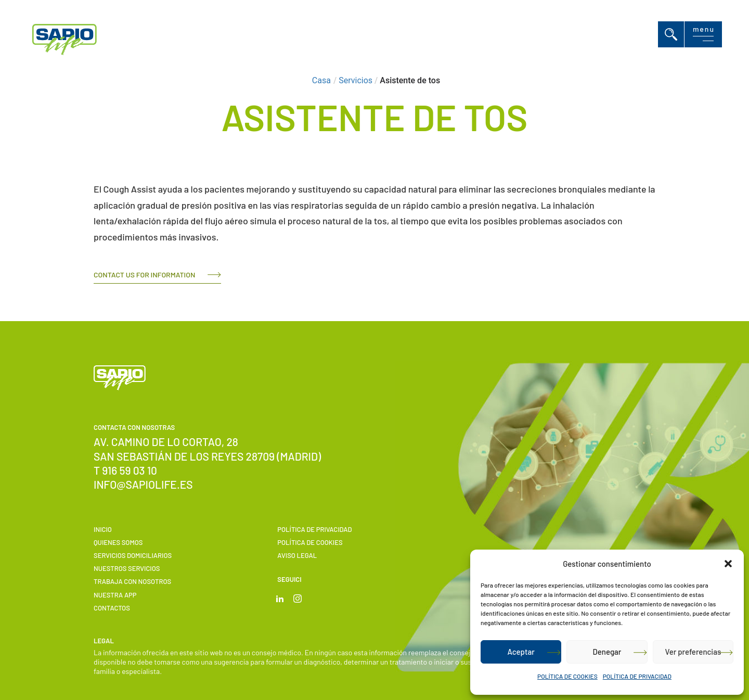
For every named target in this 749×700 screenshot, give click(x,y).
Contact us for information (144, 275)
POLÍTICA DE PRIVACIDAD (637, 676)
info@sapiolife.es (143, 484)
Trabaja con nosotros (132, 581)
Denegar (607, 652)
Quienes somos (118, 542)
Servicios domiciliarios (133, 555)
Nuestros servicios (127, 568)
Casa (321, 80)
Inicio (103, 529)
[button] (728, 564)
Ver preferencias (693, 652)
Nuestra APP (115, 595)
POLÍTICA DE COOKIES (567, 676)
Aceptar (521, 652)
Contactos (112, 608)
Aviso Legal (297, 555)
